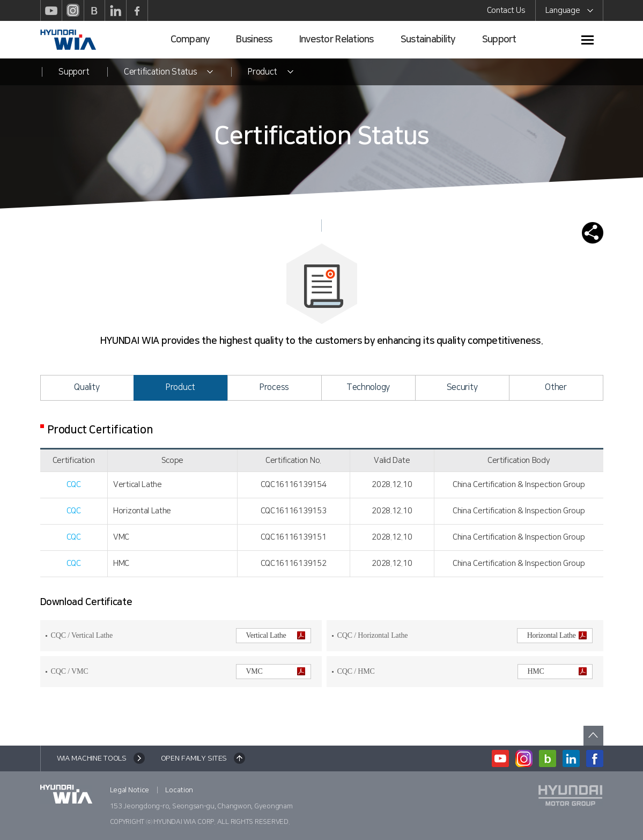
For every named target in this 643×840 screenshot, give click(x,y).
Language (569, 12)
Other (556, 387)
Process (274, 387)
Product (180, 387)
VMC (276, 671)
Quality (87, 387)
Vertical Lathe (276, 635)
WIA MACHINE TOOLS (92, 758)
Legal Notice (130, 790)
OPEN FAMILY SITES (194, 758)
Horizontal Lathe (557, 635)
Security (462, 387)
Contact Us (506, 10)
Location (179, 790)
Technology (368, 387)
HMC (557, 671)
